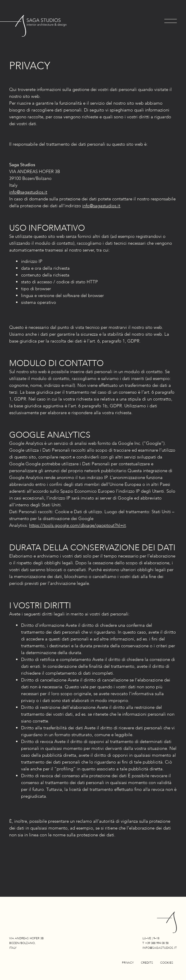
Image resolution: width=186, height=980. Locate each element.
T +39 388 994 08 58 (155, 943)
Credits (147, 963)
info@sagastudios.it (28, 192)
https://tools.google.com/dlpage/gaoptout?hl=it (77, 525)
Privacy (128, 963)
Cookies (167, 963)
